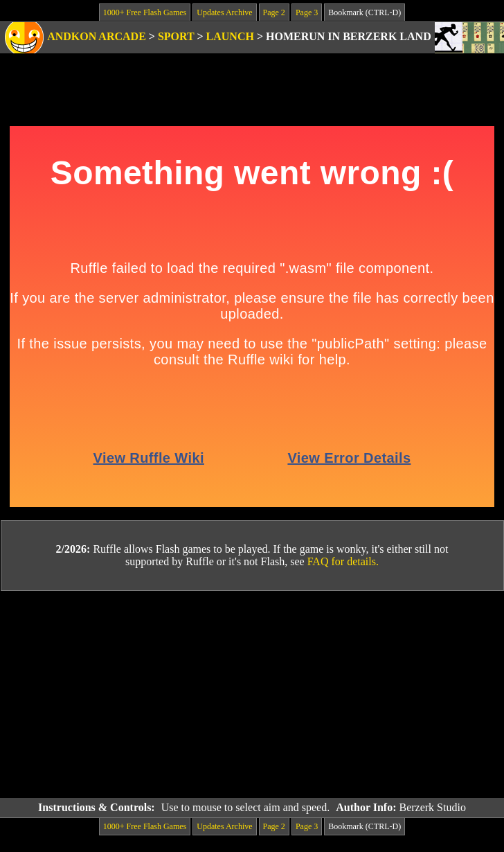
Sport (176, 36)
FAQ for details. (343, 561)
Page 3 (307, 12)
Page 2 (274, 12)
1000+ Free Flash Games (145, 12)
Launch (230, 36)
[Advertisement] (252, 695)
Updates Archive (224, 12)
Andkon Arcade (97, 36)
